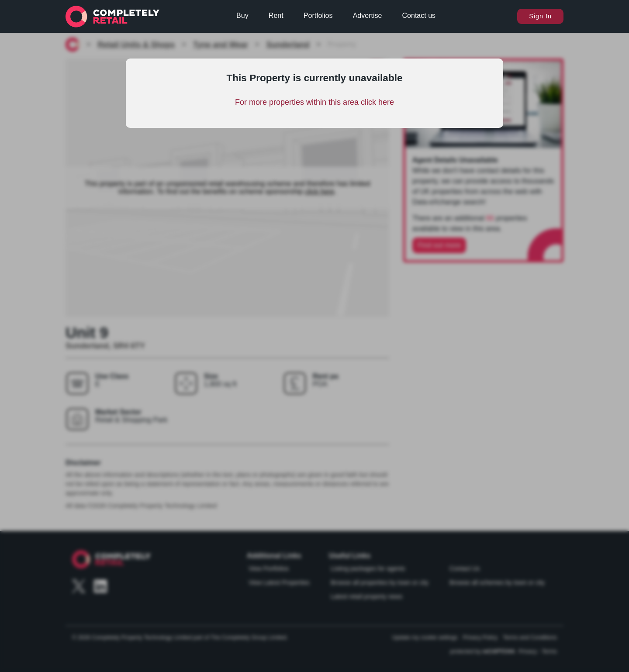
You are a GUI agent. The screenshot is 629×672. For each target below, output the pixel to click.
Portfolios (318, 16)
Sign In (540, 16)
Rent (276, 16)
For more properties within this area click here (314, 102)
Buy (242, 16)
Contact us (419, 16)
